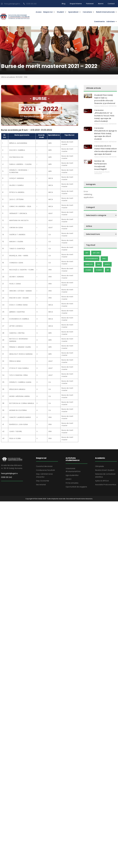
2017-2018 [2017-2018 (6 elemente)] (96, 253)
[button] (49, 12)
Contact (111, 4)
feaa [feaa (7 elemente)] (99, 264)
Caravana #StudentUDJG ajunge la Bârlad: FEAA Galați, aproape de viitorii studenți (105, 134)
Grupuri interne (76, 4)
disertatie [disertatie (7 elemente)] (89, 264)
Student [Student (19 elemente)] (88, 270)
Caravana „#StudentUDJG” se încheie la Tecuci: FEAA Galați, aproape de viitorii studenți (104, 116)
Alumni (101, 4)
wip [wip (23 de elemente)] (108, 270)
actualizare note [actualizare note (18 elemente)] (92, 259)
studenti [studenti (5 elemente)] (99, 270)
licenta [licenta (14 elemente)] (107, 264)
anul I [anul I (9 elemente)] (104, 259)
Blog (64, 4)
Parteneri (90, 4)
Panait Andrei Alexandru (84, 499)
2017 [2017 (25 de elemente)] (87, 253)
